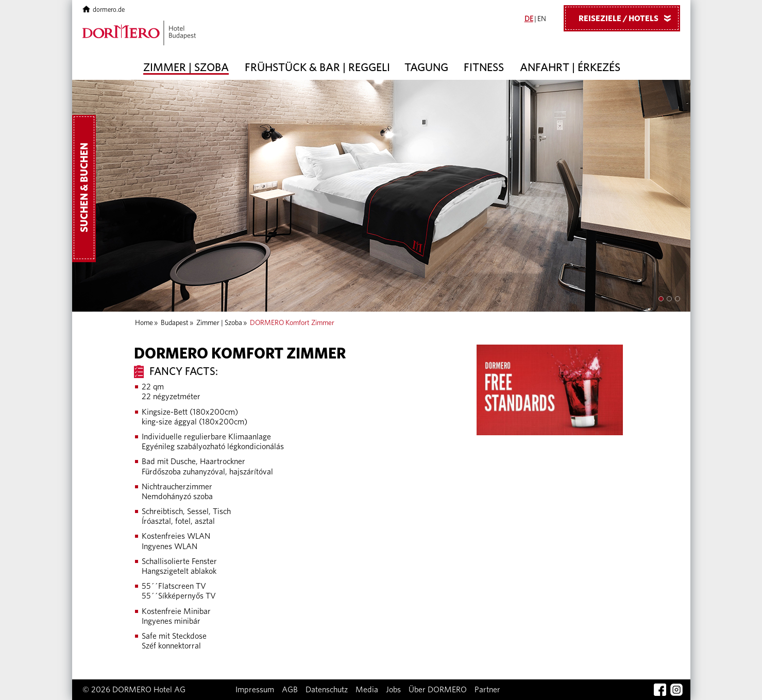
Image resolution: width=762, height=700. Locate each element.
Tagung (426, 67)
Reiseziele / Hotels (629, 18)
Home (144, 323)
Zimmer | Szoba (186, 67)
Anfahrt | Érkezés (570, 67)
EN (542, 19)
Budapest (175, 323)
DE (529, 19)
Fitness (484, 67)
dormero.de (104, 10)
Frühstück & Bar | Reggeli (317, 67)
